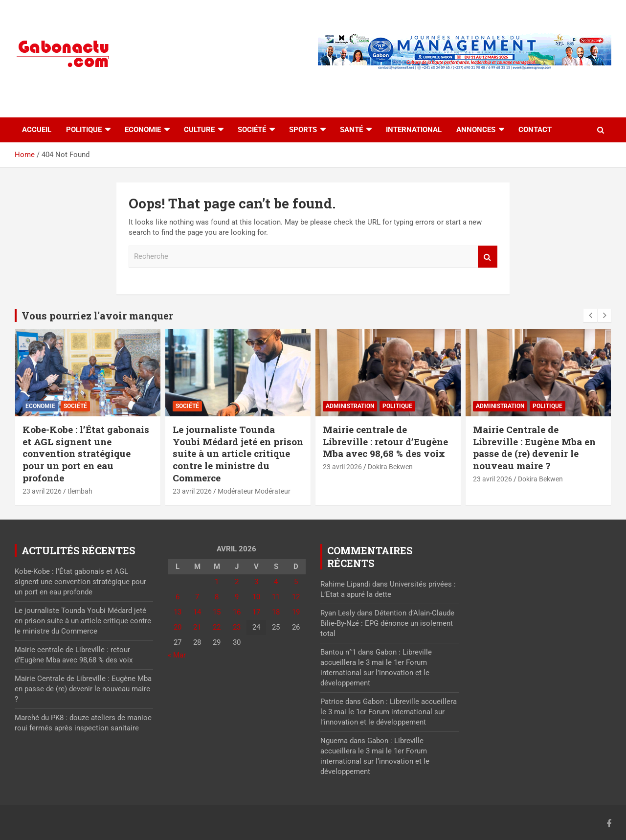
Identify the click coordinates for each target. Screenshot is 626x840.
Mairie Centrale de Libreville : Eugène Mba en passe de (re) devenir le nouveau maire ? (534, 447)
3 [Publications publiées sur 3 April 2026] (256, 582)
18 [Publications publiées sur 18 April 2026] (276, 612)
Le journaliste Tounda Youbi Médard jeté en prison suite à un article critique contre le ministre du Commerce (238, 454)
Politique (84, 130)
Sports (303, 130)
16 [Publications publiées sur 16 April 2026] (237, 612)
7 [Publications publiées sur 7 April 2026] (197, 597)
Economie (143, 130)
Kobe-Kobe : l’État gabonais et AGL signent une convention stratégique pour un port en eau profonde (86, 454)
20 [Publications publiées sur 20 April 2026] (178, 627)
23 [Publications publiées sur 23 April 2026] (237, 627)
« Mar (177, 655)
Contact (535, 130)
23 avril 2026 (42, 491)
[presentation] (590, 316)
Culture (199, 130)
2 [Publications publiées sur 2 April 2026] (237, 582)
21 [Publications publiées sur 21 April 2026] (197, 627)
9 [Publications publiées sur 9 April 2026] (237, 597)
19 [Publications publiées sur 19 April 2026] (296, 612)
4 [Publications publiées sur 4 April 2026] (276, 582)
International (414, 130)
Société (252, 130)
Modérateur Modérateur (254, 491)
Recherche (488, 257)
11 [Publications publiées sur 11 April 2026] (276, 597)
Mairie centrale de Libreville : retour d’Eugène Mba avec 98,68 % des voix (385, 441)
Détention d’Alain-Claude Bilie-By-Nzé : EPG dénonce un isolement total (387, 623)
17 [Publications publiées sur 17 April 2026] (256, 612)
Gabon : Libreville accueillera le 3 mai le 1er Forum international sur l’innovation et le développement (389, 712)
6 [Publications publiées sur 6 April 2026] (178, 597)
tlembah (80, 491)
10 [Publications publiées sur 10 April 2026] (256, 597)
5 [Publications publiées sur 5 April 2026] (296, 582)
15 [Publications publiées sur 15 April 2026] (217, 612)
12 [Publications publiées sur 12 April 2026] (296, 597)
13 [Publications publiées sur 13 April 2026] (178, 612)
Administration (350, 406)
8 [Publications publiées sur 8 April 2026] (217, 597)
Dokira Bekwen (390, 467)
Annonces (476, 130)
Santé (351, 130)
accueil (37, 130)
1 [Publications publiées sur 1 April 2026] (217, 582)
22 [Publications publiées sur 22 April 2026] (217, 627)
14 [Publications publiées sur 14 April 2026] (197, 612)
